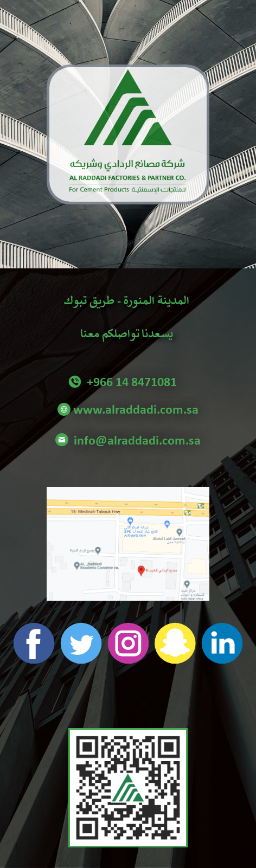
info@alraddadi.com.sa (128, 441)
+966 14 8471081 (128, 383)
